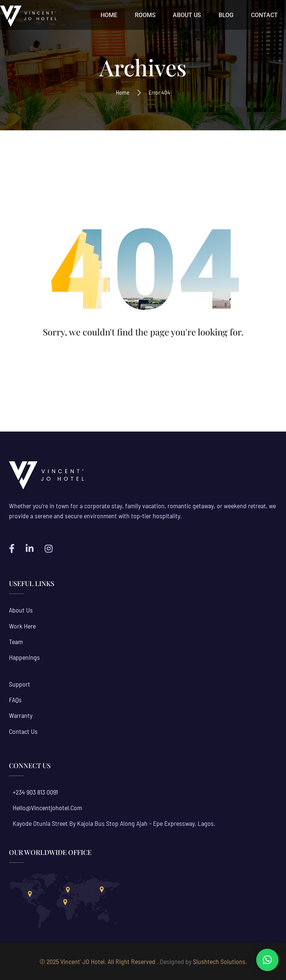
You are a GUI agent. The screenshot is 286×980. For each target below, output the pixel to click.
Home (123, 92)
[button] (267, 960)
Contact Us (23, 731)
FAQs (15, 700)
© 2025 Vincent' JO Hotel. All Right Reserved (97, 961)
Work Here (22, 626)
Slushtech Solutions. (220, 961)
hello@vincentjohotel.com (47, 808)
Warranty (21, 715)
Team (16, 642)
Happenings (24, 657)
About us (21, 610)
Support (20, 684)
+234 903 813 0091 (35, 792)
